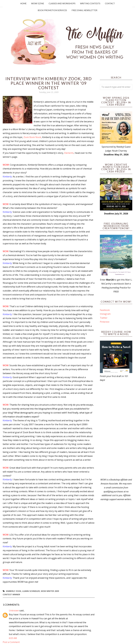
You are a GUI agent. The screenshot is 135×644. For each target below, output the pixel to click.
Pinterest (105, 322)
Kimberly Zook (14, 591)
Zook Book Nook (32, 137)
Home (23, 3)
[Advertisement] (116, 430)
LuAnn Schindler (31, 591)
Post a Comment (11, 642)
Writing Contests (90, 3)
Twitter (104, 318)
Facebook (105, 310)
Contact (110, 3)
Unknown (14, 611)
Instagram (105, 314)
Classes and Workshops (62, 3)
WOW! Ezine (38, 3)
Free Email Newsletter (84, 10)
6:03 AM (13, 638)
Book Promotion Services (52, 10)
